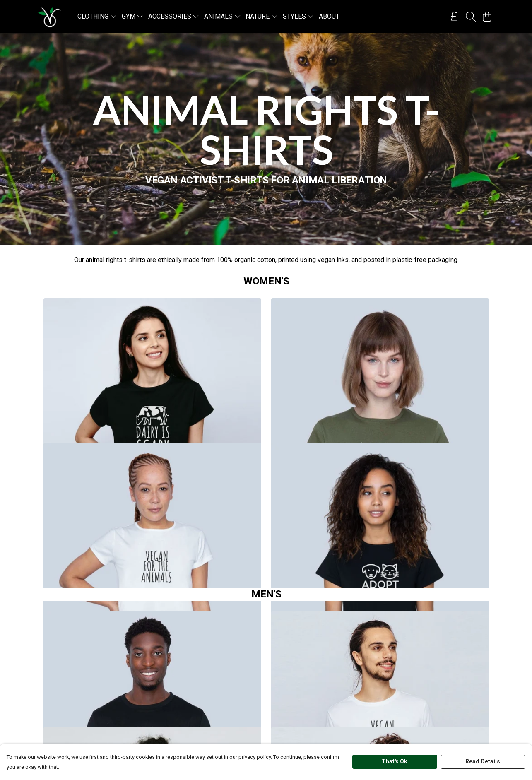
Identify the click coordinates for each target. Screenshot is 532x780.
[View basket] (487, 17)
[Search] (471, 17)
